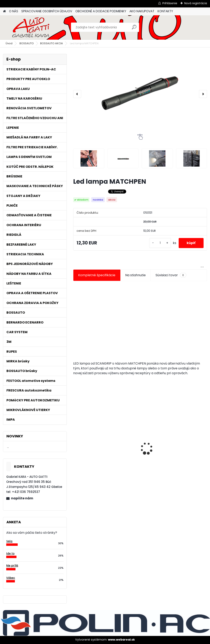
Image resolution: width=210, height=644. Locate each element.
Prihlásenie (170, 3)
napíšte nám (22, 498)
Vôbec (11, 578)
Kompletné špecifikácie (97, 275)
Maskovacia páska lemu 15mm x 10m (137, 445)
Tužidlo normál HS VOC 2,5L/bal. (94, 447)
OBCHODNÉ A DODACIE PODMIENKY (101, 11)
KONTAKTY (165, 11)
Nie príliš (12, 566)
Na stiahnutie (135, 275)
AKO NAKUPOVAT (142, 11)
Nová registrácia (196, 3)
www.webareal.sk (121, 640)
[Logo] (31, 27)
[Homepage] (4, 11)
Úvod (9, 43)
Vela (9, 541)
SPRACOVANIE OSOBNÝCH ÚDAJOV (47, 11)
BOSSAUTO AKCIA (52, 43)
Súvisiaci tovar (171, 275)
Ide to (10, 554)
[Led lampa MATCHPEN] (140, 94)
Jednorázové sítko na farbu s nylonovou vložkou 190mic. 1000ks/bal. (184, 447)
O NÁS (14, 11)
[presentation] (77, 94)
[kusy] (160, 243)
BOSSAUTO (27, 43)
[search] (134, 29)
